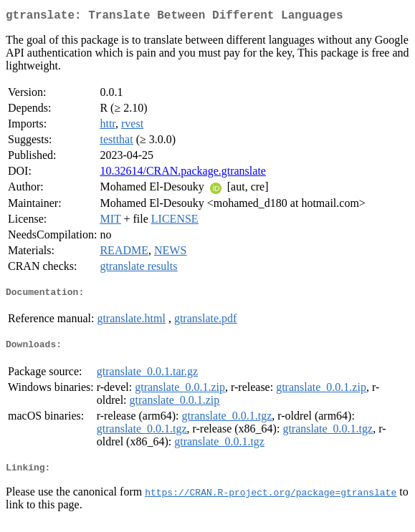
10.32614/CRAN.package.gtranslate (183, 174)
